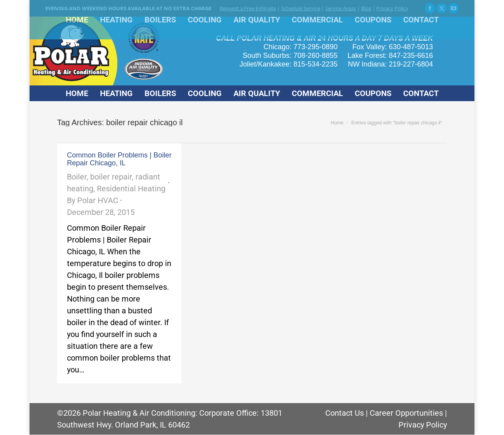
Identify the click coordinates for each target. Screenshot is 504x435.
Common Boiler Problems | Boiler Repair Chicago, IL (119, 159)
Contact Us (345, 413)
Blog (366, 8)
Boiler (77, 177)
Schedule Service (301, 8)
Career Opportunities (406, 413)
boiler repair (111, 177)
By (93, 200)
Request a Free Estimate (248, 8)
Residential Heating (131, 189)
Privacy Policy (392, 8)
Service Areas (341, 8)
